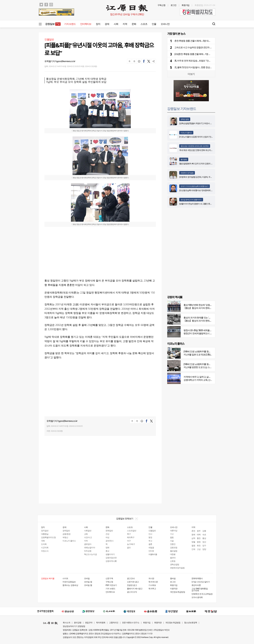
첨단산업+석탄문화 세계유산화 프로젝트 (195, 146)
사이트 (65, 578)
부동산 (65, 537)
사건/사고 (88, 537)
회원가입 (186, 5)
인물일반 (152, 531)
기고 (172, 534)
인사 (150, 534)
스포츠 (144, 24)
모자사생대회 (197, 597)
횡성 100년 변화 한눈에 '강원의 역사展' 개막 (204, 305)
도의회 (44, 544)
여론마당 (174, 531)
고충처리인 (114, 622)
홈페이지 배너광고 (135, 589)
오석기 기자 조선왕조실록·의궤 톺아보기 (195, 186)
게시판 (151, 578)
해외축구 (131, 537)
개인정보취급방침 (178, 592)
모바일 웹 (88, 585)
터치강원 (88, 551)
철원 (193, 546)
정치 (98, 24)
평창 (199, 542)
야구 (129, 541)
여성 (107, 537)
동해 (193, 535)
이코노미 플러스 (186, 133)
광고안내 (131, 578)
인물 (154, 24)
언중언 (173, 544)
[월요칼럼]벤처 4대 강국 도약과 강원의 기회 (197, 164)
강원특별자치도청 (48, 537)
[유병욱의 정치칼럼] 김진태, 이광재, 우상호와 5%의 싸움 (202, 177)
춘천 (193, 531)
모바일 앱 (88, 582)
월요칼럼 (184, 159)
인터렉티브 (86, 24)
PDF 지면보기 (111, 585)
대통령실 (45, 534)
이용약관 (174, 589)
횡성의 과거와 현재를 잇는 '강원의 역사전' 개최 (205, 318)
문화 (134, 24)
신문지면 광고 (133, 582)
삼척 (193, 538)
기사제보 (152, 585)
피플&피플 (153, 554)
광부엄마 (88, 544)
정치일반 (45, 531)
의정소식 (45, 551)
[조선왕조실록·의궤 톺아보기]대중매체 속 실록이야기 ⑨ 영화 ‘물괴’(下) (208, 190)
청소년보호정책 (191, 622)
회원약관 (158, 622)
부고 (150, 541)
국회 (43, 541)
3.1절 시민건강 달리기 (201, 582)
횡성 (204, 538)
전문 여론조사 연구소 (131, 622)
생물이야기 (110, 554)
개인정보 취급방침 (173, 622)
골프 (129, 547)
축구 (129, 534)
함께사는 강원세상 (70, 585)
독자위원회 (101, 622)
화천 (199, 546)
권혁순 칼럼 (185, 119)
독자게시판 (153, 582)
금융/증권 (66, 534)
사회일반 (88, 531)
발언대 (173, 558)
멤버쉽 (173, 578)
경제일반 (66, 531)
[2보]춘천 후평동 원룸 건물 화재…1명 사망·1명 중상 (198, 54)
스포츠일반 (132, 531)
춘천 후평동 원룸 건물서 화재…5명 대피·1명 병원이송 (199, 41)
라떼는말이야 (90, 547)
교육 (86, 534)
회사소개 (66, 622)
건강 (107, 534)
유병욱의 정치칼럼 (187, 173)
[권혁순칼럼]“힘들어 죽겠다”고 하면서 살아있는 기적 (200, 123)
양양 (204, 549)
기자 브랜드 (70, 24)
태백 (199, 535)
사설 (172, 541)
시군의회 (45, 547)
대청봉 (173, 554)
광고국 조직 (132, 592)
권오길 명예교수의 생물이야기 (191, 200)
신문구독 (109, 578)
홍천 (199, 538)
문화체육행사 (197, 578)
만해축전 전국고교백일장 (202, 594)
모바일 (87, 578)
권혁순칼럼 (175, 564)
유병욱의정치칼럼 (177, 568)
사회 (116, 24)
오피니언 (165, 24)
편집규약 (89, 622)
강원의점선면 (111, 558)
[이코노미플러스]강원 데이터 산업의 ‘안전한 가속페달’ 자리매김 (205, 137)
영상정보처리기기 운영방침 (74, 626)
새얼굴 (151, 547)
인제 (193, 549)
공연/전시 (110, 541)
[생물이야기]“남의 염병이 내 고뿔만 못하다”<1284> (200, 204)
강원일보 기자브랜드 (182, 109)
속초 (204, 535)
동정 (150, 537)
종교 (107, 551)
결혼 (150, 544)
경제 (107, 24)
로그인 (174, 5)
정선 (204, 542)
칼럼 (172, 537)
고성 (199, 549)
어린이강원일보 (69, 582)
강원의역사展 (111, 561)
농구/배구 (131, 544)
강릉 (204, 531)
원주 (199, 531)
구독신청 (161, 5)
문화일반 (109, 531)
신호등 (173, 561)
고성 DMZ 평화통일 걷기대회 (200, 589)
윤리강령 (78, 622)
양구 (204, 546)
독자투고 (152, 589)
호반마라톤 (196, 585)
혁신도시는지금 (91, 554)
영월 (193, 542)
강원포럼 (174, 547)
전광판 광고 (132, 585)
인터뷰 (151, 551)
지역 (125, 24)
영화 (107, 547)
